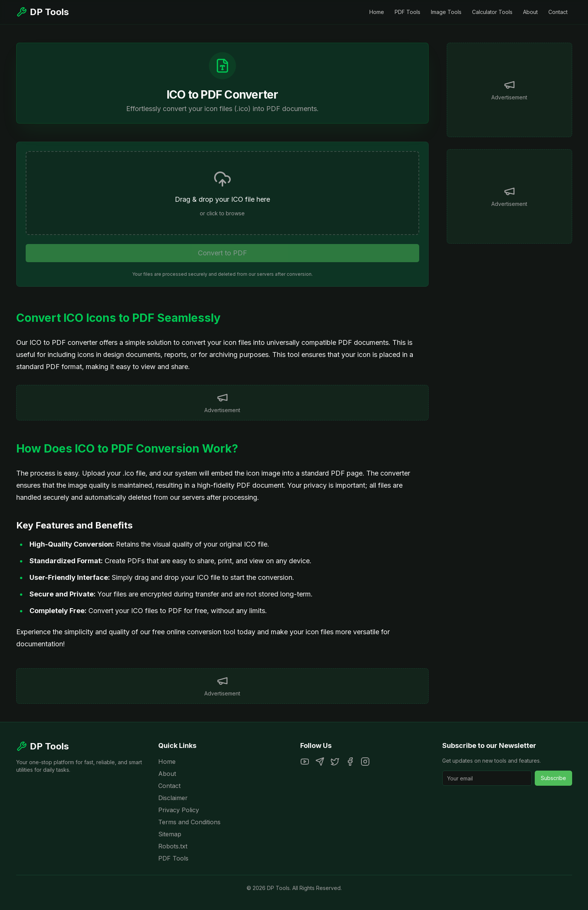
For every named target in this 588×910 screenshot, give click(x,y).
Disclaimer (173, 798)
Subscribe (553, 778)
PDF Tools (407, 12)
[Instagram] (365, 762)
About (530, 12)
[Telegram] (320, 762)
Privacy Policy (179, 810)
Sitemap (170, 834)
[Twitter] (335, 762)
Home (377, 12)
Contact (558, 12)
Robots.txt (173, 846)
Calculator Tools (492, 12)
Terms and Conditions (189, 822)
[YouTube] (305, 762)
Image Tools (446, 12)
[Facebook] (350, 762)
